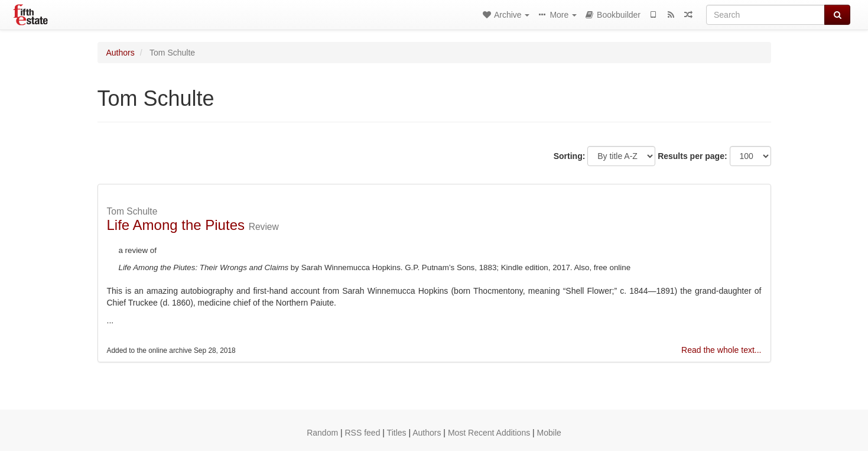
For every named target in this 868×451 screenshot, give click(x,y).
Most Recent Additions (489, 433)
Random (322, 433)
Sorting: (570, 156)
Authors (121, 53)
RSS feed (363, 433)
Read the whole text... (721, 350)
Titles (397, 433)
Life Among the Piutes (176, 225)
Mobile (549, 433)
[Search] (765, 15)
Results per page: (692, 156)
